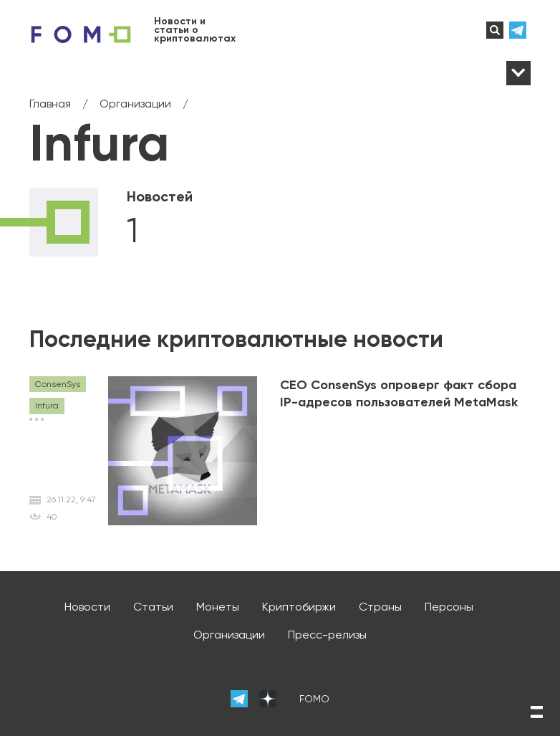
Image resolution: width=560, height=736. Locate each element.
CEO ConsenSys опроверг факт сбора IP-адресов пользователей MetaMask (399, 393)
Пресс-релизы (327, 635)
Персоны (449, 607)
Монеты (218, 607)
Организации (229, 635)
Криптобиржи (299, 607)
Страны (380, 607)
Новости (87, 607)
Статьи (153, 607)
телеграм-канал (520, 30)
